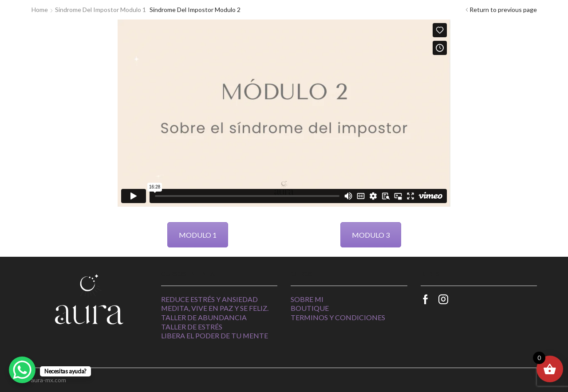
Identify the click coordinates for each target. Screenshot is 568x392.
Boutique (310, 308)
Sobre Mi (307, 299)
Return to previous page (503, 10)
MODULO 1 (198, 235)
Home (40, 10)
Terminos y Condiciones (338, 317)
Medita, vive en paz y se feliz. (215, 308)
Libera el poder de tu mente (215, 335)
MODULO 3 (371, 235)
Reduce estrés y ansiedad (209, 299)
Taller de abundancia (204, 317)
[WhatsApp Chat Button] (22, 370)
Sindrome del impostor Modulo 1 (101, 10)
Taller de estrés (192, 327)
